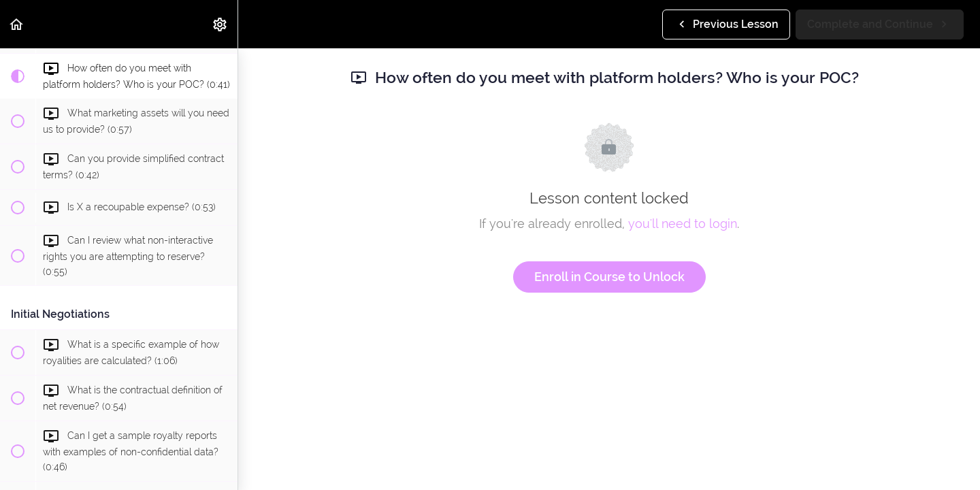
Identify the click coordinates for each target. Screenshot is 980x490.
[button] (17, 24)
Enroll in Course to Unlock (609, 277)
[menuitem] (220, 24)
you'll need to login (683, 224)
